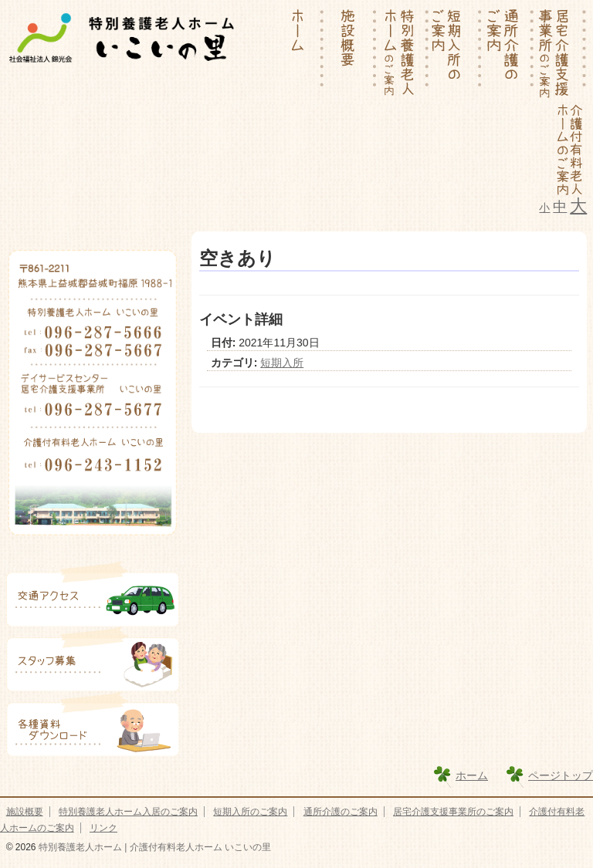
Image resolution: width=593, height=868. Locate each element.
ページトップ (561, 775)
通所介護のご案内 (341, 812)
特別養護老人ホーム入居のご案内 (128, 812)
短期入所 (282, 363)
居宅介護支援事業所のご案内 (453, 812)
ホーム (472, 775)
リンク (103, 828)
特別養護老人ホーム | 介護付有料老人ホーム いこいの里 (154, 847)
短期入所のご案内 (250, 812)
